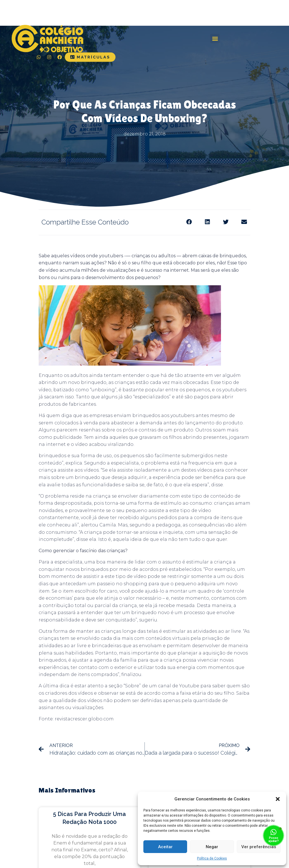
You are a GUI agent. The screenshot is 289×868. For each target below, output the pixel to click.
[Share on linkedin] (207, 222)
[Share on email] (244, 222)
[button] (278, 799)
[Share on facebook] (189, 222)
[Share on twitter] (226, 222)
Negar (212, 847)
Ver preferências (259, 847)
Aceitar (165, 847)
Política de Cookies (212, 858)
